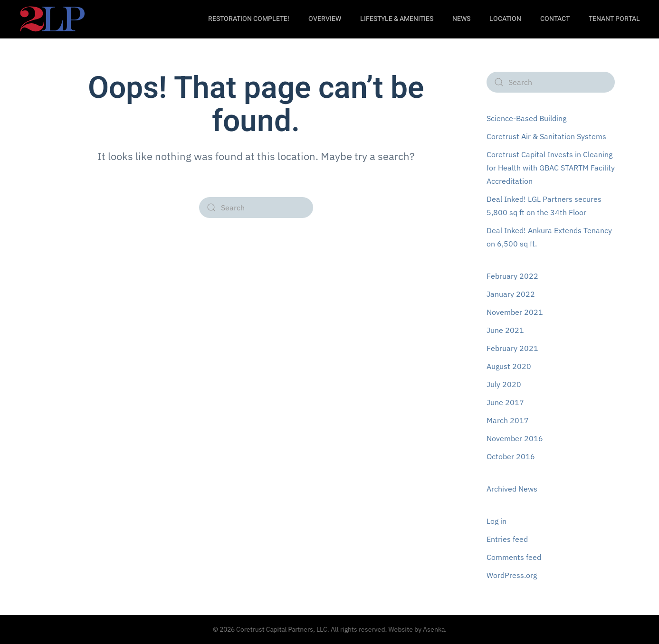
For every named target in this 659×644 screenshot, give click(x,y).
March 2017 (508, 420)
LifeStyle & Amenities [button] (397, 19)
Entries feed (507, 539)
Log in (497, 521)
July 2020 (504, 384)
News (461, 19)
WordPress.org (512, 575)
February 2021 (512, 348)
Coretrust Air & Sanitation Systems (546, 136)
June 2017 (505, 402)
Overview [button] (325, 19)
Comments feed (514, 557)
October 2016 (511, 456)
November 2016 (515, 438)
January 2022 (511, 294)
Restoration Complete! (249, 19)
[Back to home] (52, 19)
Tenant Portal (614, 19)
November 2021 (515, 312)
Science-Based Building (526, 118)
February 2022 (512, 276)
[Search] (256, 208)
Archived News (512, 489)
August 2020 (509, 366)
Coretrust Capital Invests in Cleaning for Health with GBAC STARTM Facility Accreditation (551, 168)
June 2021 (505, 330)
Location (505, 19)
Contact (555, 19)
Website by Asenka (415, 629)
